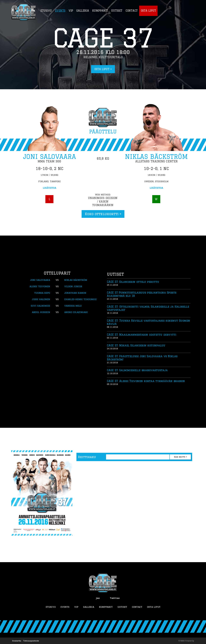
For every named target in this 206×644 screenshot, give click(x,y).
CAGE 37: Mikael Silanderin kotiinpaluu (136, 345)
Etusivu (51, 607)
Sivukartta (17, 641)
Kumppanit (106, 607)
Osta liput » (103, 69)
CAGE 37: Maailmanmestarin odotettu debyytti (142, 335)
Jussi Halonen (41, 299)
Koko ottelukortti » (103, 214)
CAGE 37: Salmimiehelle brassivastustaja (137, 370)
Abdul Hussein (41, 312)
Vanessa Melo (73, 306)
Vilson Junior (73, 286)
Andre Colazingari (76, 312)
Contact (137, 607)
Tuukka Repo (42, 293)
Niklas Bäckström (156, 157)
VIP (76, 607)
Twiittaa (115, 598)
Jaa (98, 598)
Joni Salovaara (49, 157)
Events (65, 607)
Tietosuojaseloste (31, 641)
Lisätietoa (49, 188)
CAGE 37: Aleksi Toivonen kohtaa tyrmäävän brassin (146, 381)
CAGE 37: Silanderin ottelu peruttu (133, 282)
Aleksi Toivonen (40, 286)
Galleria (89, 607)
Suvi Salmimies (40, 306)
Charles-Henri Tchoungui (80, 299)
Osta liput (154, 607)
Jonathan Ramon (75, 293)
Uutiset (122, 607)
